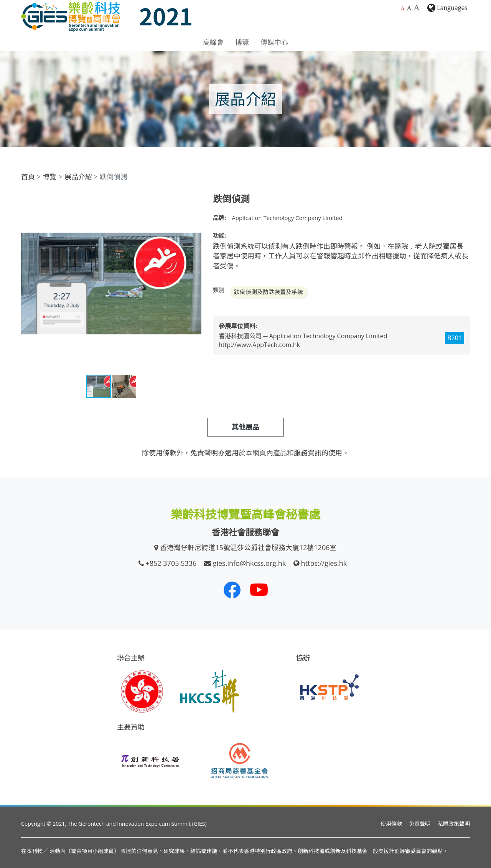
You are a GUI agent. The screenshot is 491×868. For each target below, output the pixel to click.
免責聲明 (420, 824)
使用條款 (391, 824)
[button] (194, 200)
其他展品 (245, 427)
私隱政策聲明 (454, 824)
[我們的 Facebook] (232, 590)
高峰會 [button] (213, 42)
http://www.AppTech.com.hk (259, 345)
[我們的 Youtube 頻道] (259, 590)
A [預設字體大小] (403, 9)
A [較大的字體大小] (409, 8)
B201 (455, 338)
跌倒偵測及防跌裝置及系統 (269, 292)
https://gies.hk (324, 563)
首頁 (28, 177)
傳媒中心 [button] (274, 42)
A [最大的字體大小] (416, 8)
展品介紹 (78, 177)
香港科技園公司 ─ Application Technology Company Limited (303, 336)
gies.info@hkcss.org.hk (250, 563)
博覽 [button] (242, 42)
